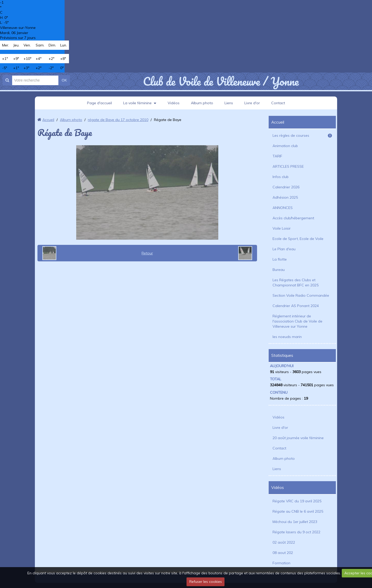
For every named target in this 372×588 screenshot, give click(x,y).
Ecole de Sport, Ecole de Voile (298, 239)
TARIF (277, 156)
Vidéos (174, 103)
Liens (229, 103)
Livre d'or (252, 103)
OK (64, 80)
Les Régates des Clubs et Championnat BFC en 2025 (296, 283)
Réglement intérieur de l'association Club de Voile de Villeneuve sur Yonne (297, 321)
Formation (281, 563)
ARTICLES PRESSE (288, 166)
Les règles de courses (302, 135)
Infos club (281, 177)
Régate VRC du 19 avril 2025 (297, 501)
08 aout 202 (283, 553)
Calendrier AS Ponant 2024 (296, 306)
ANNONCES (283, 208)
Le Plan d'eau (284, 249)
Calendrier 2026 (286, 187)
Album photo (202, 103)
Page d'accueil (99, 103)
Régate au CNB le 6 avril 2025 (298, 511)
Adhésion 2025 (285, 197)
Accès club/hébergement (293, 218)
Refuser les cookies (206, 582)
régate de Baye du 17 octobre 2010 (118, 120)
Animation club (285, 146)
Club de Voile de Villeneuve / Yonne (221, 81)
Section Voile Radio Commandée (301, 295)
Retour (147, 253)
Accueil (48, 120)
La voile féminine (137, 103)
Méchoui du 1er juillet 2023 (295, 522)
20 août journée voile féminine (298, 438)
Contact (278, 103)
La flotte (280, 259)
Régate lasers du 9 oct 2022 (296, 532)
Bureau (279, 270)
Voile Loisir (282, 228)
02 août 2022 (284, 542)
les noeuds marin (287, 337)
